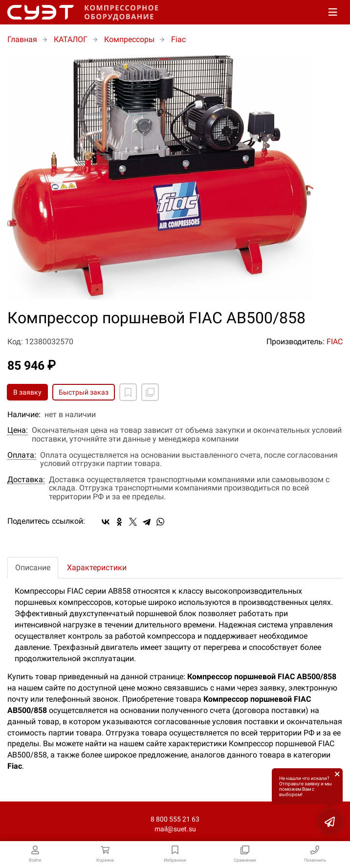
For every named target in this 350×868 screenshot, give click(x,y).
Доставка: (26, 480)
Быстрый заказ (84, 392)
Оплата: (22, 455)
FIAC (335, 342)
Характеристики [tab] (97, 568)
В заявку (27, 392)
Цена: (18, 430)
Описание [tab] (33, 568)
